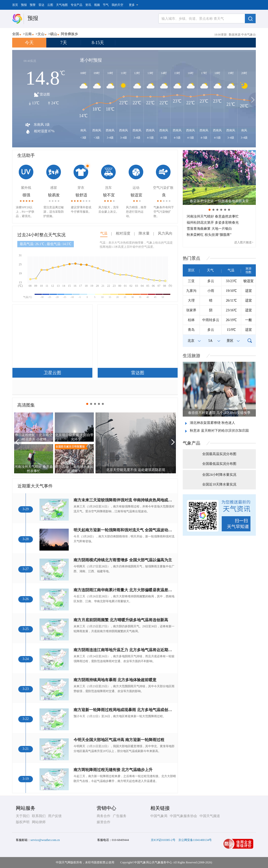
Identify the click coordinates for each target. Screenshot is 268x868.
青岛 (191, 330)
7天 (64, 43)
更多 (132, 5)
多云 (211, 281)
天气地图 (62, 5)
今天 (29, 43)
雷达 (41, 5)
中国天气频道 (210, 816)
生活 (191, 356)
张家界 (191, 310)
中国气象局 (159, 816)
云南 (28, 34)
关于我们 (23, 816)
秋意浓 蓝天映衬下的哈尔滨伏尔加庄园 (219, 431)
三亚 (191, 281)
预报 (24, 5)
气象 (191, 443)
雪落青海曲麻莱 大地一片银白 (209, 229)
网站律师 (39, 822)
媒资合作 (104, 822)
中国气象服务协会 (183, 816)
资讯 (88, 5)
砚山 (54, 34)
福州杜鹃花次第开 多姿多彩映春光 (213, 223)
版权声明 (23, 822)
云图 (50, 5)
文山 (41, 34)
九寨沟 (191, 291)
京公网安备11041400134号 (195, 840)
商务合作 (104, 816)
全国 (16, 34)
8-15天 (98, 43)
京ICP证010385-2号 (163, 840)
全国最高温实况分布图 (219, 454)
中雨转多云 (211, 320)
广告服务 (120, 816)
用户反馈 (55, 816)
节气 (106, 5)
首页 (15, 5)
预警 (33, 5)
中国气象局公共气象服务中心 (153, 862)
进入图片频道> (244, 242)
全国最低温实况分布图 (219, 464)
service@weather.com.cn (45, 840)
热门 (191, 258)
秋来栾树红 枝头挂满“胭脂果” (209, 235)
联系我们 (39, 816)
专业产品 (77, 5)
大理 (191, 300)
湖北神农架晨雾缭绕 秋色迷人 (212, 423)
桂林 (191, 320)
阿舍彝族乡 (69, 34)
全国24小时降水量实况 (219, 475)
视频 (97, 5)
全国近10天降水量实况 (219, 484)
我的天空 (117, 5)
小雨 (211, 291)
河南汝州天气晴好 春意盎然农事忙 (213, 216)
